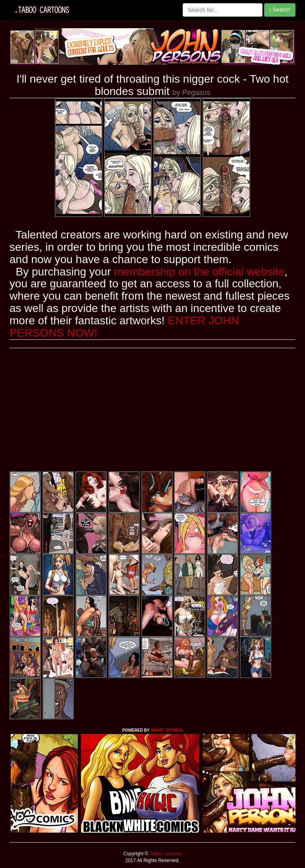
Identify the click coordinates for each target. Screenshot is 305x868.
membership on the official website (199, 272)
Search (280, 10)
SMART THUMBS (167, 730)
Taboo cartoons (165, 854)
